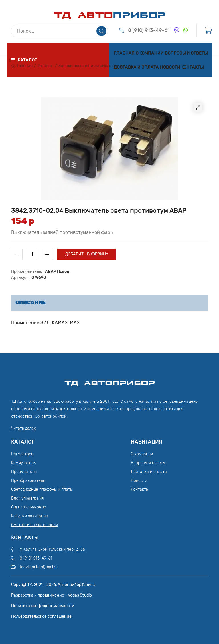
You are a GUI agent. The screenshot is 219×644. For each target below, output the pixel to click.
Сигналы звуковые (29, 507)
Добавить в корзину (87, 254)
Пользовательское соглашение (41, 616)
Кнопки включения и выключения (92, 66)
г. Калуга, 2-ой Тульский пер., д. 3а (52, 549)
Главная (124, 53)
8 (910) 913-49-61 (149, 30)
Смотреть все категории (35, 525)
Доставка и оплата (136, 67)
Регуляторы (22, 454)
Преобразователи (28, 481)
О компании (150, 53)
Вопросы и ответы (186, 53)
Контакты (193, 67)
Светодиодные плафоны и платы (42, 489)
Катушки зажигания (30, 516)
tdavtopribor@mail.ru (39, 567)
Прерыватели (24, 472)
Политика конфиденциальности (43, 606)
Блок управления (28, 498)
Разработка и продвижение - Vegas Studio (51, 595)
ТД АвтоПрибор (109, 381)
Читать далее (24, 428)
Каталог (45, 66)
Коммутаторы (24, 463)
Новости (170, 67)
